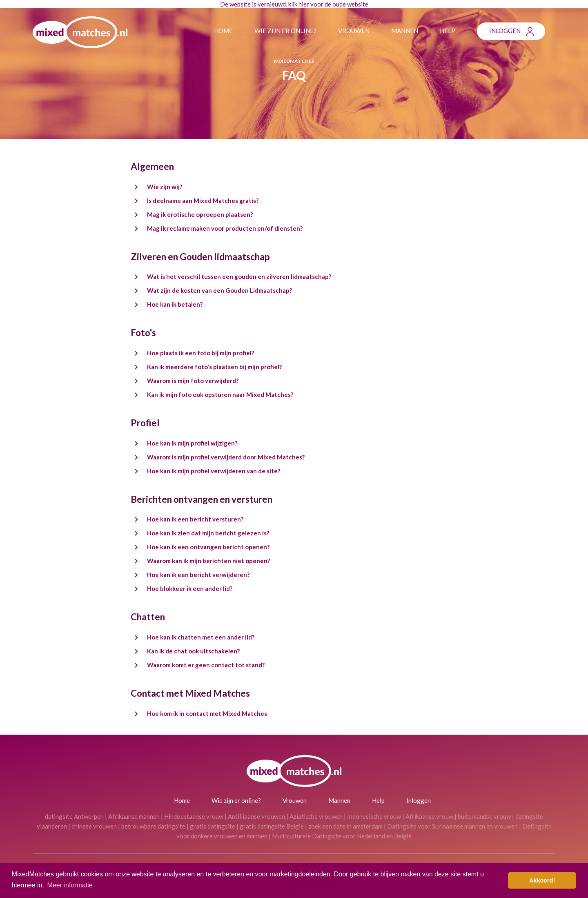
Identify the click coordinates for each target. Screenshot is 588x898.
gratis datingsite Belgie (272, 826)
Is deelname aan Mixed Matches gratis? (203, 201)
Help (448, 31)
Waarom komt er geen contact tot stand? (206, 665)
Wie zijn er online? (285, 31)
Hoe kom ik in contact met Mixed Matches (207, 713)
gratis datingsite (213, 826)
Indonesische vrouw (374, 816)
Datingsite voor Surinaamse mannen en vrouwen (452, 826)
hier (304, 4)
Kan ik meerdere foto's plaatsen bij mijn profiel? (214, 367)
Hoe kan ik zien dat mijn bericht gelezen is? (208, 533)
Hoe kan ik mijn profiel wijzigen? (192, 443)
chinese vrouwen (94, 826)
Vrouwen (354, 31)
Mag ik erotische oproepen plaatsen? (200, 214)
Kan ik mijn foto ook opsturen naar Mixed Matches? (220, 394)
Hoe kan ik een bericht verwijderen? (198, 575)
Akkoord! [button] (542, 880)
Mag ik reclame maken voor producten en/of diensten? (225, 228)
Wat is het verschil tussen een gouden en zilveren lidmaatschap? (239, 276)
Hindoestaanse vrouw (194, 816)
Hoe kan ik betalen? (175, 304)
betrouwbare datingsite (153, 826)
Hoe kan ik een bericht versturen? (195, 519)
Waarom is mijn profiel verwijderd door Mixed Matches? (226, 457)
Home (223, 31)
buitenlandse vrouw (484, 816)
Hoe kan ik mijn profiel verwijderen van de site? (214, 471)
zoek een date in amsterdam (345, 826)
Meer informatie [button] (70, 885)
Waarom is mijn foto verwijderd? (193, 381)
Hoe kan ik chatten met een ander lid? (201, 637)
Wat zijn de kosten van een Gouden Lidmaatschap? (219, 290)
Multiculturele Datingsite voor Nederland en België (342, 836)
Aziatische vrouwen (316, 816)
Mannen (405, 31)
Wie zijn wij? (165, 187)
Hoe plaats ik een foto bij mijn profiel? (200, 353)
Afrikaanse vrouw (429, 816)
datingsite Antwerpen (74, 816)
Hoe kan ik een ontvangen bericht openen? (208, 547)
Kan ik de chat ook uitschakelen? (193, 651)
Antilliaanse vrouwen (256, 816)
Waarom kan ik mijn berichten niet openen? (208, 561)
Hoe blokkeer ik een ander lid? (190, 588)
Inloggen (505, 31)
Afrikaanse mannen (134, 816)
